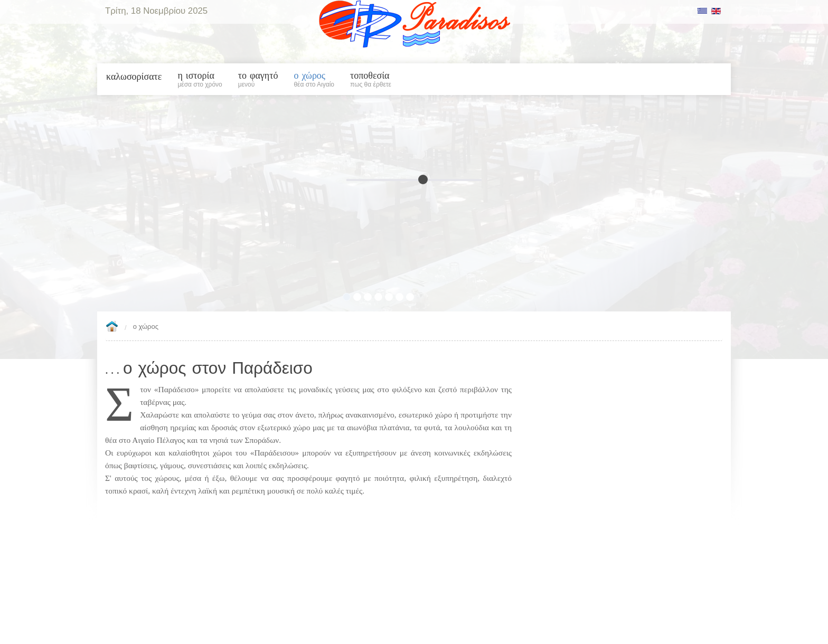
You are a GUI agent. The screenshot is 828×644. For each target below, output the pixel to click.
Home (112, 327)
